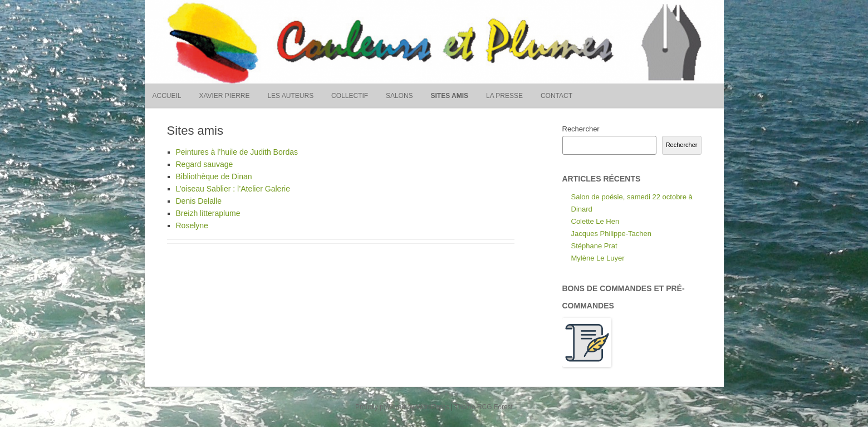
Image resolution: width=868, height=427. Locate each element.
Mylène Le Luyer (598, 258)
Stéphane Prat (594, 246)
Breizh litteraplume (208, 213)
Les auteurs (290, 96)
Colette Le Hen (595, 221)
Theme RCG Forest (484, 407)
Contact (556, 96)
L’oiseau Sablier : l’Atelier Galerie (233, 189)
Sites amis (450, 96)
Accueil (167, 96)
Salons (399, 96)
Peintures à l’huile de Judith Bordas (237, 152)
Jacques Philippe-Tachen (612, 234)
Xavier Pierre (224, 96)
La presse (504, 96)
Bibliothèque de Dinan (214, 176)
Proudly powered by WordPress (402, 407)
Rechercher (581, 129)
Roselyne (192, 225)
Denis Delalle (199, 201)
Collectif (350, 96)
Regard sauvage (205, 164)
